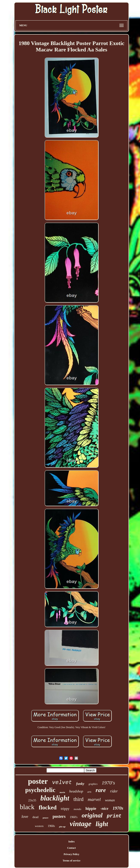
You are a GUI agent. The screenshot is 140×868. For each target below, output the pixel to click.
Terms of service (72, 861)
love (25, 816)
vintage (81, 824)
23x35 (32, 800)
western (39, 826)
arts (89, 792)
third (78, 799)
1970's (108, 783)
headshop (76, 791)
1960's (74, 817)
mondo (77, 809)
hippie (91, 808)
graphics (93, 784)
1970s (118, 808)
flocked (48, 807)
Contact (71, 848)
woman (110, 800)
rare (101, 790)
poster (38, 781)
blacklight (55, 798)
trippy (65, 809)
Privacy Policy (72, 854)
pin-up (62, 827)
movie (62, 792)
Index (71, 842)
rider (114, 791)
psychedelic (40, 790)
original (92, 815)
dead (35, 817)
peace (45, 818)
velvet (62, 783)
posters (59, 816)
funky (80, 784)
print (114, 816)
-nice (104, 809)
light (102, 824)
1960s (51, 826)
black (27, 807)
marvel (94, 799)
